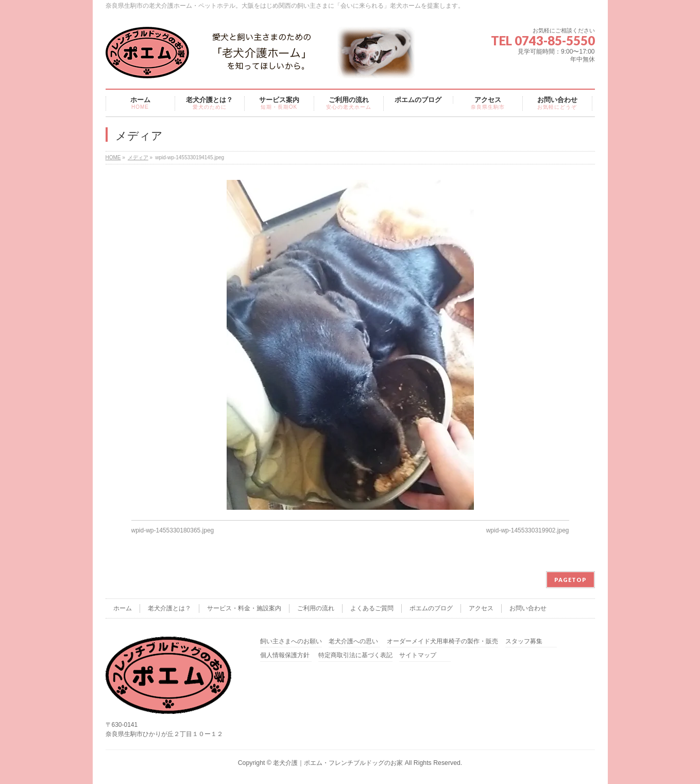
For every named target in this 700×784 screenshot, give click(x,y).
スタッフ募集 (524, 641)
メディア (138, 157)
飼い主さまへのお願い (291, 641)
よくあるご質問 (372, 608)
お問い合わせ (528, 608)
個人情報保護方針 (285, 655)
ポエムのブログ (431, 608)
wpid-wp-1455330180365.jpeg (173, 530)
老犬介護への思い (353, 641)
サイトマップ (418, 655)
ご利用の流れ (316, 608)
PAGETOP (570, 580)
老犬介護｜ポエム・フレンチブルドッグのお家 (338, 763)
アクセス (481, 608)
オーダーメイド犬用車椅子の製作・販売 (442, 641)
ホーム (123, 608)
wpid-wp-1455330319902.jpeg (528, 530)
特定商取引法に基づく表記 (355, 655)
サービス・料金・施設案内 (244, 608)
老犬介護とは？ (169, 608)
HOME (113, 157)
